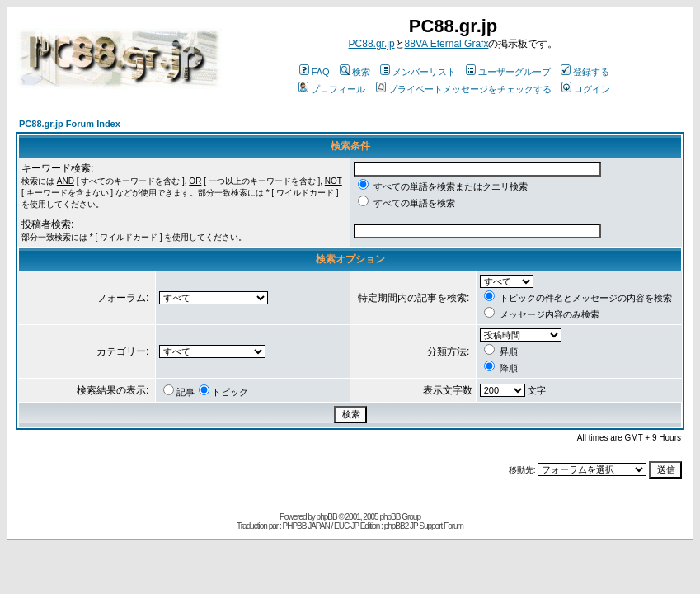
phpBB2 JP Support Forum (424, 526)
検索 (355, 72)
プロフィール (332, 89)
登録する (585, 72)
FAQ (315, 72)
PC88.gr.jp (372, 44)
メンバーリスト (418, 72)
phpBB (327, 517)
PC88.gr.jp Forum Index (70, 124)
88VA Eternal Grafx (447, 44)
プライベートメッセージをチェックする (464, 89)
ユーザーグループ (508, 72)
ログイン (586, 89)
